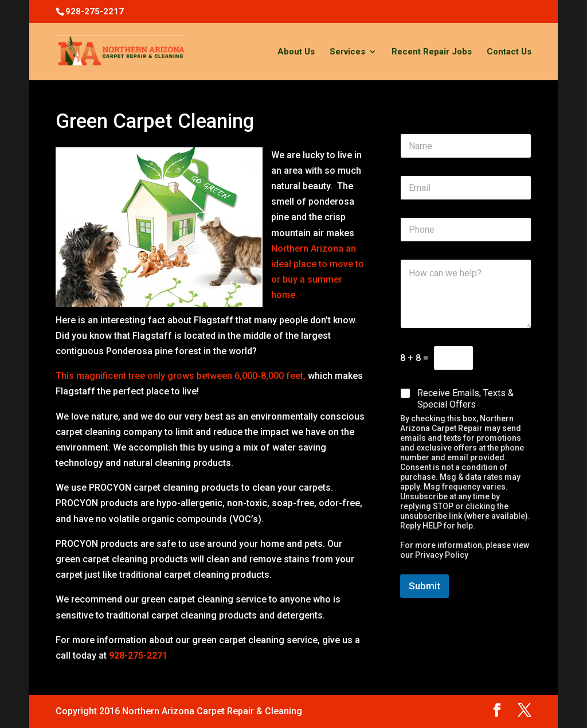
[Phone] (466, 230)
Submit (424, 586)
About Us (296, 52)
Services (347, 52)
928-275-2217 (95, 11)
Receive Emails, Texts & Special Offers (465, 399)
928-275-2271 (138, 655)
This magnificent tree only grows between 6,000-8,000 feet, (182, 376)
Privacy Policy (442, 555)
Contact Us (509, 52)
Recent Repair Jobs (432, 52)
